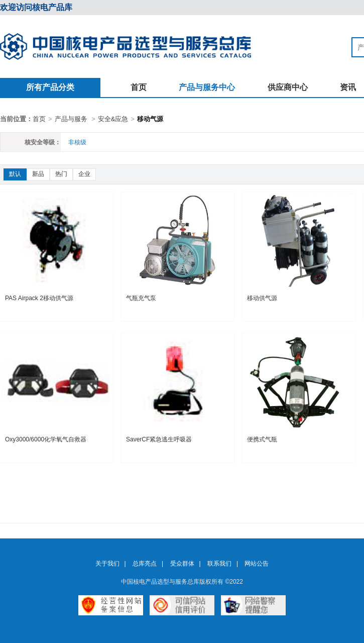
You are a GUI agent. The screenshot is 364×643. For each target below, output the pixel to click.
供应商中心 (288, 87)
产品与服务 (71, 119)
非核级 (77, 142)
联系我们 (219, 564)
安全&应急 (113, 119)
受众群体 (182, 564)
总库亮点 (145, 564)
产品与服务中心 (207, 87)
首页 (139, 87)
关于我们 (107, 564)
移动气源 (150, 119)
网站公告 (257, 564)
